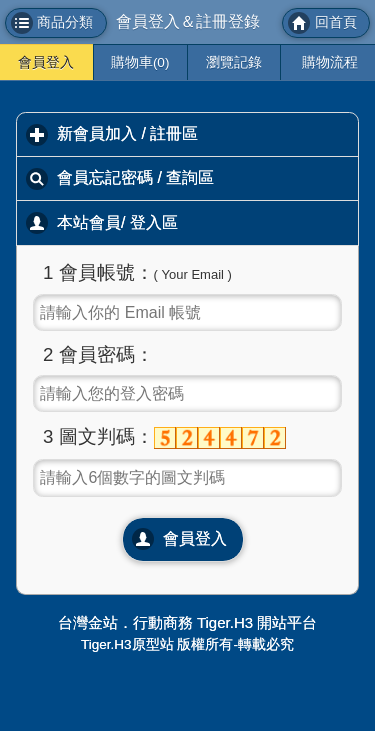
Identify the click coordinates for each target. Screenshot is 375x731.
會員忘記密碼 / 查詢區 (208, 177)
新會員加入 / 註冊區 (208, 133)
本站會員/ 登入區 (206, 222)
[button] (56, 23)
